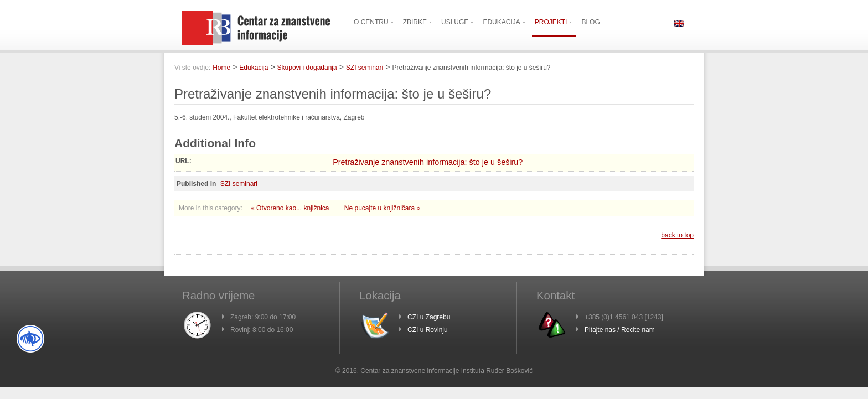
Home (221, 68)
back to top (677, 235)
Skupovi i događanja (307, 68)
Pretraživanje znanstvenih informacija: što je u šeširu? (428, 162)
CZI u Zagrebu (429, 317)
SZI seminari (365, 68)
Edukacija (254, 68)
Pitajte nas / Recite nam (620, 330)
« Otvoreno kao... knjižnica (291, 208)
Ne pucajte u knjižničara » (382, 208)
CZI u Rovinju (428, 330)
